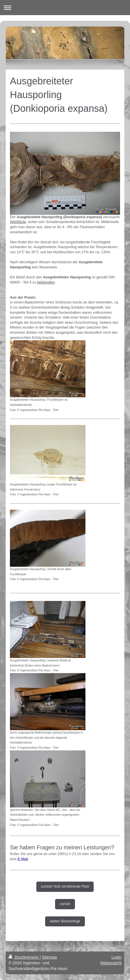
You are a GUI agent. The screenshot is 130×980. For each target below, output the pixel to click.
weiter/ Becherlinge (65, 921)
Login (117, 957)
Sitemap (50, 957)
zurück (65, 904)
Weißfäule (18, 222)
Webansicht (111, 963)
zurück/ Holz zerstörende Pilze (65, 886)
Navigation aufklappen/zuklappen (65, 8)
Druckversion (24, 957)
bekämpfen (46, 282)
